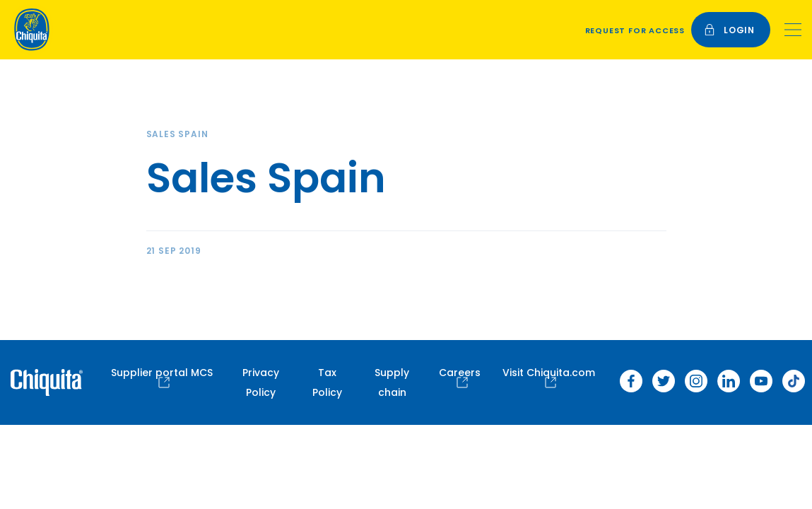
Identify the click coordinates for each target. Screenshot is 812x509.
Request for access (635, 30)
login (729, 30)
